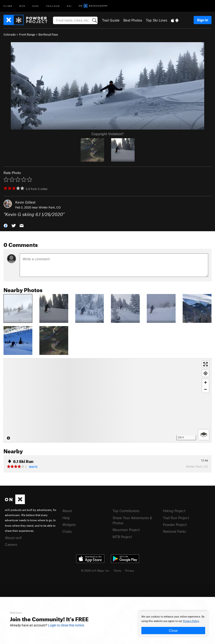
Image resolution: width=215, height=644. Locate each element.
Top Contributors (126, 511)
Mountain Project (126, 530)
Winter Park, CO (50, 207)
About (67, 511)
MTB (22, 6)
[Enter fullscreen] (206, 364)
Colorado (10, 34)
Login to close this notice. (66, 625)
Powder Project (175, 525)
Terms (117, 570)
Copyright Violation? (107, 134)
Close (173, 630)
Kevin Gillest (25, 202)
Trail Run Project (176, 518)
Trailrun (53, 6)
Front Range (27, 34)
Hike (36, 6)
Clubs (67, 531)
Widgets (69, 525)
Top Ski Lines (157, 20)
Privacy (130, 570)
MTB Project (122, 537)
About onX (13, 538)
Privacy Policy (191, 621)
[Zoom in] (206, 382)
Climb (8, 6)
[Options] (204, 435)
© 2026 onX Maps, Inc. (95, 570)
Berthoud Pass (48, 34)
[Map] (107, 400)
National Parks (174, 531)
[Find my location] (206, 373)
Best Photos (133, 20)
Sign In (203, 20)
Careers (11, 544)
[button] (6, 225)
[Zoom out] (206, 389)
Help (66, 518)
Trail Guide (111, 20)
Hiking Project (174, 511)
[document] (173, 624)
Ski (69, 6)
